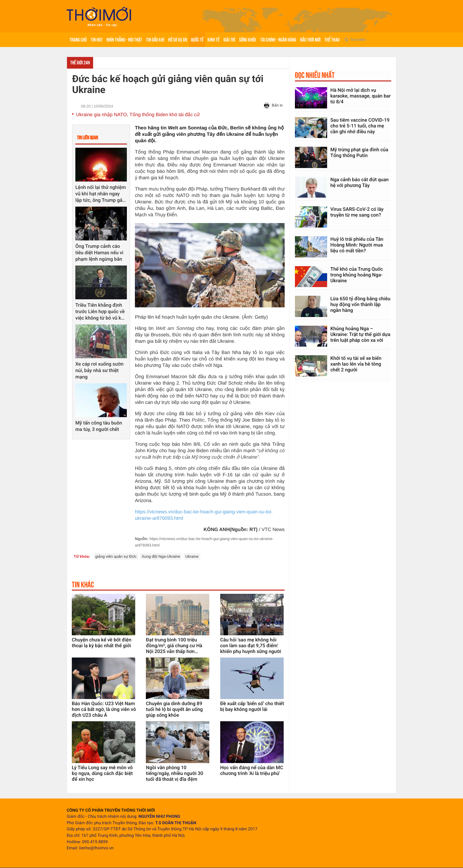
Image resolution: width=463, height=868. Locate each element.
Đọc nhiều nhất (315, 75)
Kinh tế (213, 40)
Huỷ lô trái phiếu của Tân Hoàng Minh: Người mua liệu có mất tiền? (357, 245)
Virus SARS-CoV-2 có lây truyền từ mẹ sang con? (357, 212)
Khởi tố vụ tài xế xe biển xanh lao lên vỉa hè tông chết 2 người (356, 364)
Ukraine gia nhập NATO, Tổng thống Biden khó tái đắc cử (138, 115)
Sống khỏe (248, 40)
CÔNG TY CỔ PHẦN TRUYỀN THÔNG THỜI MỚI (111, 811)
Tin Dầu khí (155, 40)
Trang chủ (78, 40)
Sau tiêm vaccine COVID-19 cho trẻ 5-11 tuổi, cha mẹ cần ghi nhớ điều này (360, 126)
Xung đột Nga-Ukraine (161, 556)
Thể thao (332, 40)
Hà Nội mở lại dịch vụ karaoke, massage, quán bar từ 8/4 (360, 96)
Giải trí (229, 40)
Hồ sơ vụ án (178, 40)
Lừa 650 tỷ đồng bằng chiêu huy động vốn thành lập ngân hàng (360, 304)
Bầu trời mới (310, 40)
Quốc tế (197, 40)
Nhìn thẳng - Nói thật (124, 40)
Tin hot (97, 40)
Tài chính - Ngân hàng (278, 40)
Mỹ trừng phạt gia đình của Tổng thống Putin (359, 153)
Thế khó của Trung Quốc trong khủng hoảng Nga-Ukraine (357, 275)
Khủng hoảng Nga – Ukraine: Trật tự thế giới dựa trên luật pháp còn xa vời (360, 334)
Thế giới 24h (80, 63)
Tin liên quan (87, 138)
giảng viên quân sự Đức (116, 556)
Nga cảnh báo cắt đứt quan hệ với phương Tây (359, 182)
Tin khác (83, 584)
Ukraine (192, 556)
